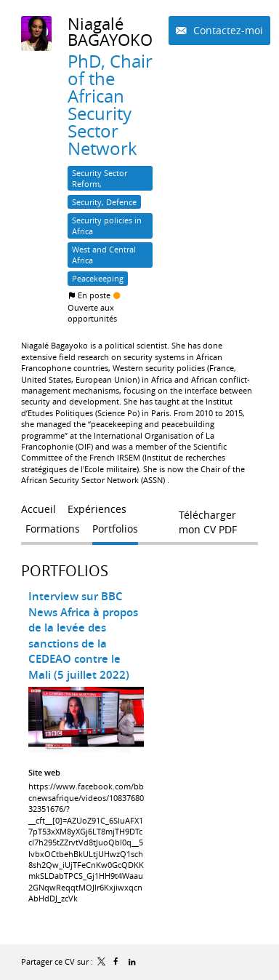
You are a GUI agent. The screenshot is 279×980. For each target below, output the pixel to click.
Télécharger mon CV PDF (208, 518)
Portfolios (65, 571)
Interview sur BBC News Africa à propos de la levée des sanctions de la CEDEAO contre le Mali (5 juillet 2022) (83, 636)
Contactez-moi (227, 30)
